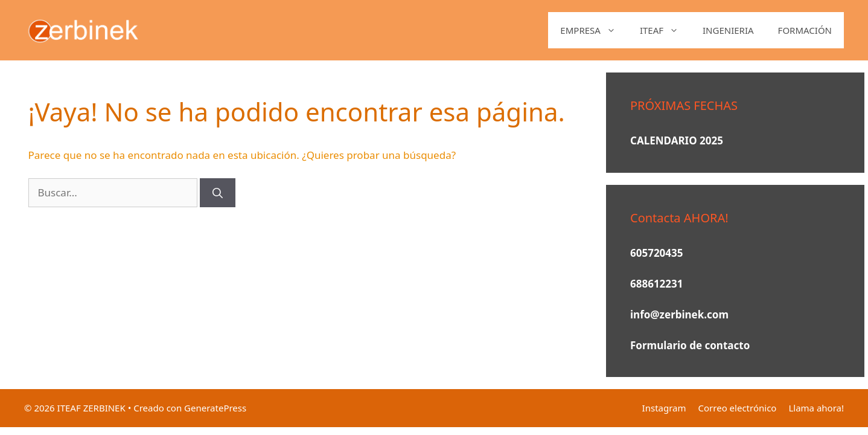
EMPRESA (594, 30)
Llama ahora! (816, 408)
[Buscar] (218, 193)
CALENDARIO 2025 (677, 140)
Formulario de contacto (690, 345)
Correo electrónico (738, 408)
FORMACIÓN (805, 30)
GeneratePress (215, 408)
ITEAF (665, 30)
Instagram (664, 408)
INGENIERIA (728, 30)
